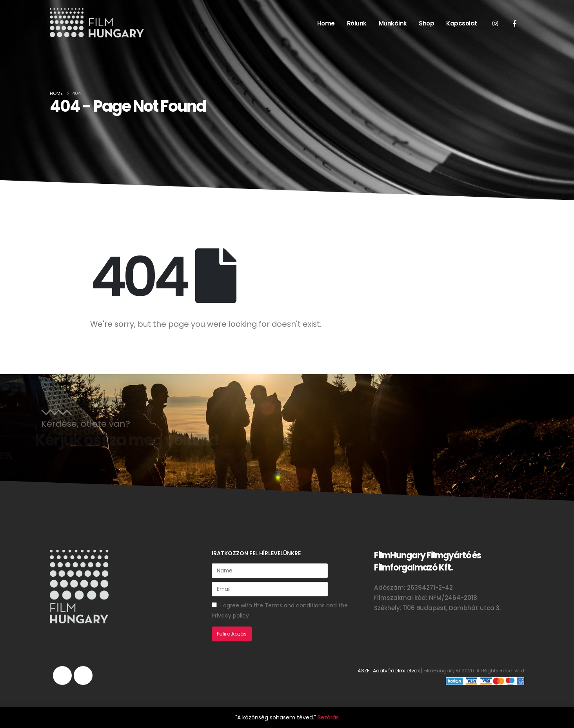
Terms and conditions (295, 605)
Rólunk (357, 23)
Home (326, 23)
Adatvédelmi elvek (396, 671)
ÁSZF (363, 671)
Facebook (83, 675)
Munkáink (393, 23)
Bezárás (328, 717)
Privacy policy (230, 616)
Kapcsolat (462, 23)
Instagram (62, 675)
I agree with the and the (280, 610)
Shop (426, 23)
